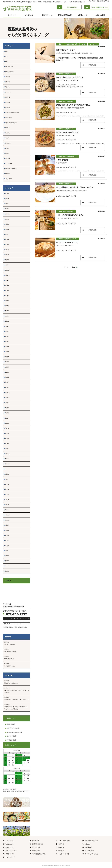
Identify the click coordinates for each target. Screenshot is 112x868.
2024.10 (6, 280)
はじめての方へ (30, 15)
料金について (8, 854)
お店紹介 (7, 174)
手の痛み (7, 128)
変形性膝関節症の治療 (14, 732)
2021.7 (6, 479)
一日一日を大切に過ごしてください (70, 215)
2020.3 (6, 561)
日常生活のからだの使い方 (11, 112)
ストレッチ (7, 92)
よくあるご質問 (100, 15)
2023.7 (6, 357)
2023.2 (6, 382)
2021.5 (6, 490)
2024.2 (6, 321)
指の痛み (7, 138)
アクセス (8, 581)
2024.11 (6, 275)
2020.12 (6, 515)
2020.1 (6, 571)
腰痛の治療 (10, 724)
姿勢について (8, 118)
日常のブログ (8, 179)
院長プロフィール (47, 15)
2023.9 (6, 347)
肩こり (6, 56)
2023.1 (6, 387)
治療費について (82, 15)
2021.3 (6, 500)
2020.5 (6, 551)
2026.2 (6, 199)
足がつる (7, 158)
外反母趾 (7, 87)
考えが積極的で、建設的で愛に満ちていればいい (75, 187)
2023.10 (6, 342)
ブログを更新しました (17, 665)
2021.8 (6, 474)
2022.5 (6, 428)
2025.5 (6, 245)
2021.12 (6, 454)
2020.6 (6, 546)
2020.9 (6, 530)
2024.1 (6, 326)
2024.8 (6, 291)
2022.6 (6, 423)
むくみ (6, 148)
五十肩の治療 (11, 740)
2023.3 (6, 377)
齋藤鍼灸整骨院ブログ (90, 841)
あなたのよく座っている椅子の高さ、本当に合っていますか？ (17, 690)
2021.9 (6, 469)
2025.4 (6, 250)
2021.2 (6, 505)
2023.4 (6, 372)
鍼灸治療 (60, 847)
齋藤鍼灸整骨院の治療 (65, 15)
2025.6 (6, 240)
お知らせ (86, 844)
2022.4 (6, 433)
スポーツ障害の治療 (63, 841)
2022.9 (6, 408)
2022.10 (6, 403)
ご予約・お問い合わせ (90, 854)
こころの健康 (8, 163)
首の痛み (7, 107)
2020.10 (6, 525)
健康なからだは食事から (11, 169)
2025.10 (6, 219)
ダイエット (7, 143)
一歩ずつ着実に (62, 160)
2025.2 (6, 260)
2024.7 (6, 296)
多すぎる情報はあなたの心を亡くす (70, 77)
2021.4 (6, 495)
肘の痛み (7, 102)
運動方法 (7, 97)
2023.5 (6, 367)
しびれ (6, 153)
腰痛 (6, 51)
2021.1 (6, 510)
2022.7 (6, 418)
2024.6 (6, 301)
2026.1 (6, 204)
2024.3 (6, 316)
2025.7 (6, 234)
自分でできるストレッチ (66, 50)
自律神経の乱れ (8, 67)
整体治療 (60, 844)
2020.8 (6, 535)
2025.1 (6, 265)
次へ (74, 267)
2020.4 (6, 556)
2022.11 (6, 398)
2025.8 (6, 229)
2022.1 (6, 449)
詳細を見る (93, 65)
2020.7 (6, 541)
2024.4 (6, 311)
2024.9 (6, 285)
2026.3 (6, 194)
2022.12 (6, 393)
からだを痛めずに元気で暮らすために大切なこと (17, 698)
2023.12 (6, 331)
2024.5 (6, 306)
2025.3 (6, 255)
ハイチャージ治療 (63, 854)
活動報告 (7, 82)
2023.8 (6, 352)
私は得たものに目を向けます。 (68, 132)
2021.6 (6, 484)
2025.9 (6, 224)
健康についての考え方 (10, 123)
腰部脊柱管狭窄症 (9, 72)
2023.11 (6, 336)
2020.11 (6, 520)
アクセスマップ (9, 857)
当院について (8, 844)
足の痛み (7, 133)
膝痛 (6, 61)
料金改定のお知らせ (17, 657)
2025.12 (6, 209)
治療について (8, 847)
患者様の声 (87, 847)
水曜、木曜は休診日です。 (17, 650)
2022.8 (6, 413)
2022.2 (6, 444)
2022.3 (6, 438)
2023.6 (6, 362)
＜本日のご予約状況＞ (17, 643)
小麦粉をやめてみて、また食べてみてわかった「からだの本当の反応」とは (17, 707)
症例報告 (7, 77)
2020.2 (6, 566)
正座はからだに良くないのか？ (17, 682)
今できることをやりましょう (67, 242)
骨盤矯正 (60, 851)
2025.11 (6, 214)
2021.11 (6, 459)
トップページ (12, 15)
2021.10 (6, 464)
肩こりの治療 (11, 736)
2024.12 (6, 270)
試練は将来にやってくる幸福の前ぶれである (73, 105)
